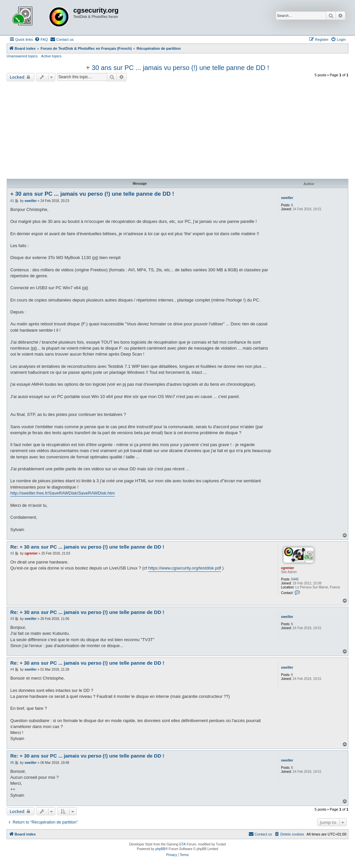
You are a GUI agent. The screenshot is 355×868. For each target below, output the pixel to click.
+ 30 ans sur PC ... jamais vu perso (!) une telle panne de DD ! (177, 68)
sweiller (287, 198)
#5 (12, 763)
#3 (12, 619)
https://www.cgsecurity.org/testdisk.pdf (185, 568)
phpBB (160, 849)
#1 (12, 201)
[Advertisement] (177, 131)
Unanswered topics (22, 56)
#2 (12, 553)
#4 (12, 669)
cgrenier (287, 568)
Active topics (51, 56)
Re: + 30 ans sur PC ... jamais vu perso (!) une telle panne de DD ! (87, 547)
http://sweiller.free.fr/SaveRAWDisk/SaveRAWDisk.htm (63, 493)
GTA (182, 844)
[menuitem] (41, 39)
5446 (295, 579)
